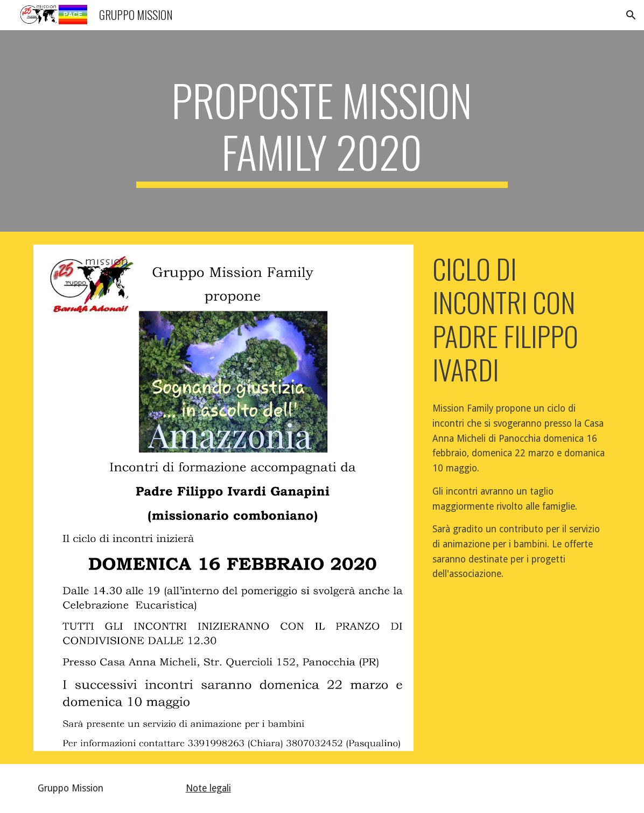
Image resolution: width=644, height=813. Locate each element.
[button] (631, 15)
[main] (322, 131)
